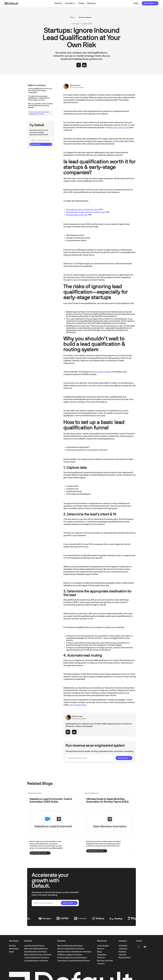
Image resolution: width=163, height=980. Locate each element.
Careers (101, 964)
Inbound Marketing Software (70, 946)
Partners (101, 958)
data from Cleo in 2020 (100, 372)
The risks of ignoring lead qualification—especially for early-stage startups (39, 98)
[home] (11, 3)
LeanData (123, 949)
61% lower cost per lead (119, 127)
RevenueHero (125, 958)
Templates (102, 955)
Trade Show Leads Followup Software (74, 961)
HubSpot (122, 952)
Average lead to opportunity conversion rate (86, 212)
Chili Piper (123, 946)
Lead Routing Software (34, 946)
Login (136, 3)
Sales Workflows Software (36, 952)
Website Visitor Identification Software (74, 952)
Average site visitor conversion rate (82, 209)
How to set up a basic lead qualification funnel (39, 113)
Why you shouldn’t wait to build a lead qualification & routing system (41, 106)
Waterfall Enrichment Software (38, 955)
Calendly (122, 955)
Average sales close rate (77, 215)
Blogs (72, 17)
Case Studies (103, 946)
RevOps (12, 946)
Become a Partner (105, 961)
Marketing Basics (85, 17)
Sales (11, 952)
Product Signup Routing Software (72, 958)
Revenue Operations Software (71, 949)
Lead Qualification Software (37, 958)
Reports (101, 949)
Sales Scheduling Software (36, 949)
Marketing (14, 949)
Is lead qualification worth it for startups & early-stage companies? (40, 91)
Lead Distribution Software (36, 961)
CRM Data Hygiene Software (70, 955)
